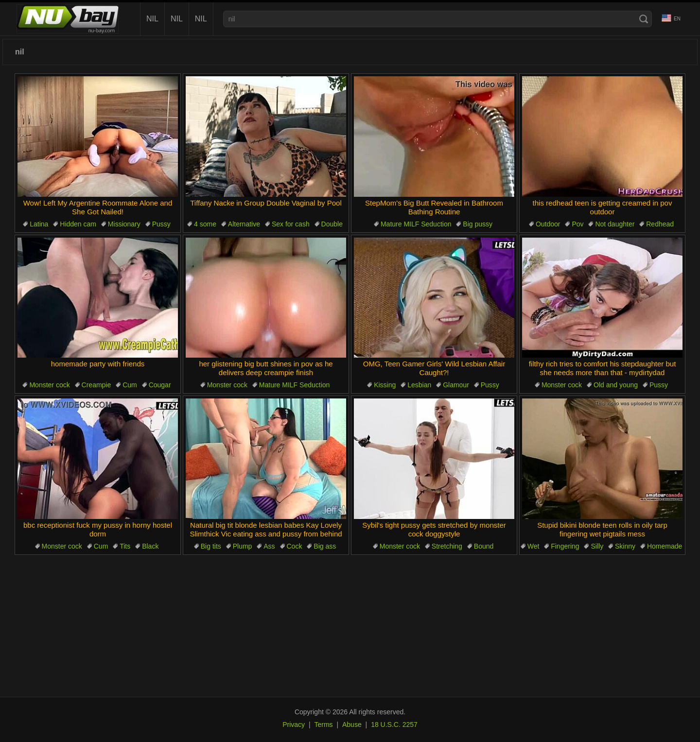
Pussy (161, 224)
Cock (295, 546)
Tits (125, 546)
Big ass (325, 546)
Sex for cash (291, 224)
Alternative (244, 224)
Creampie (96, 385)
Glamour (456, 385)
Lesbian (419, 385)
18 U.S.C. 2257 (394, 725)
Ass (269, 546)
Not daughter (615, 224)
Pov (577, 224)
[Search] (644, 19)
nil (152, 19)
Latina (39, 224)
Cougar (160, 385)
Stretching (447, 546)
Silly (597, 546)
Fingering (565, 546)
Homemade (665, 546)
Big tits (211, 546)
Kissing (385, 385)
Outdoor (548, 224)
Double (332, 224)
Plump (243, 546)
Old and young (616, 385)
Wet (534, 546)
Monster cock (49, 385)
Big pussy (478, 224)
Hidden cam (78, 224)
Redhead (660, 224)
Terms (323, 725)
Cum (130, 385)
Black (150, 546)
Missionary (124, 224)
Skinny (625, 546)
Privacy (294, 725)
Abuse (352, 725)
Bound (484, 546)
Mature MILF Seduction (416, 224)
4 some (205, 224)
